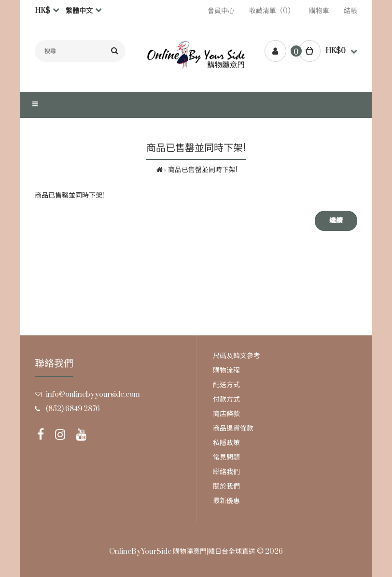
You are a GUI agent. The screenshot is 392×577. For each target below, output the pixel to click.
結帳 (350, 11)
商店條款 (226, 414)
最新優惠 (226, 501)
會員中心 (221, 11)
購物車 (319, 11)
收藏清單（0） (272, 11)
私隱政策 (226, 443)
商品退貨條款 (233, 428)
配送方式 (226, 385)
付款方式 (226, 399)
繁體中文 (79, 11)
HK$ (42, 11)
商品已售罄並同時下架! (203, 170)
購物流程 (226, 370)
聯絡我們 (226, 472)
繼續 (336, 221)
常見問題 (226, 457)
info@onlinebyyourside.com (93, 395)
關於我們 (226, 486)
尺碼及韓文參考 (237, 356)
